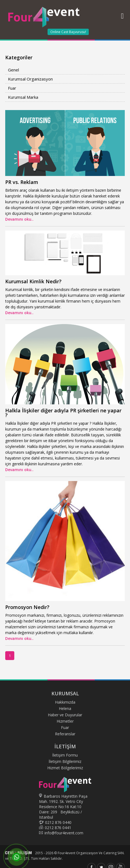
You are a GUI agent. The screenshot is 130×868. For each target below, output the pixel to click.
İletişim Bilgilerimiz (65, 761)
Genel (13, 70)
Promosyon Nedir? (27, 607)
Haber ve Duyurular (65, 715)
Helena (65, 708)
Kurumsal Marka (23, 97)
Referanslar (65, 734)
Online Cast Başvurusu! (68, 32)
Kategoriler (19, 57)
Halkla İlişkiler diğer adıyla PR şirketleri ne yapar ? (63, 413)
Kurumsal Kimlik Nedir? (33, 281)
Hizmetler (65, 721)
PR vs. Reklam (22, 182)
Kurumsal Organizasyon (30, 79)
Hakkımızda (65, 702)
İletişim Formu (65, 755)
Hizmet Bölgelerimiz (65, 768)
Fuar (12, 88)
